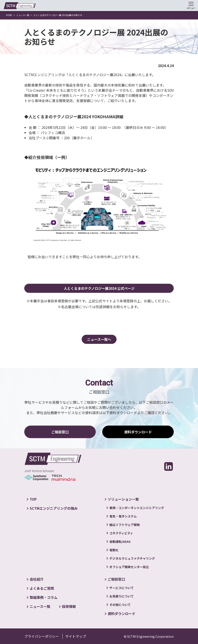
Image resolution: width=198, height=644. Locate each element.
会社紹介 (37, 579)
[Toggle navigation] (191, 5)
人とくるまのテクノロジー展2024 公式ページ (99, 288)
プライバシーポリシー (42, 636)
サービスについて (122, 588)
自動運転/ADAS (120, 541)
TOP (33, 499)
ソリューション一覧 (123, 499)
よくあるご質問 (42, 588)
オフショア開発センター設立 (129, 567)
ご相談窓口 (60, 432)
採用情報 (69, 606)
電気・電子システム (123, 516)
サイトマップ (76, 636)
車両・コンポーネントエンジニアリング (137, 508)
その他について (120, 605)
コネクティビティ (121, 533)
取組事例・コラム (44, 597)
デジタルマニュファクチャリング (132, 558)
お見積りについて (122, 596)
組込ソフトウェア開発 (125, 525)
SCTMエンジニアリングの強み (54, 508)
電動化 (114, 550)
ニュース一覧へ (99, 339)
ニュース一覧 (40, 606)
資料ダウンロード (138, 432)
